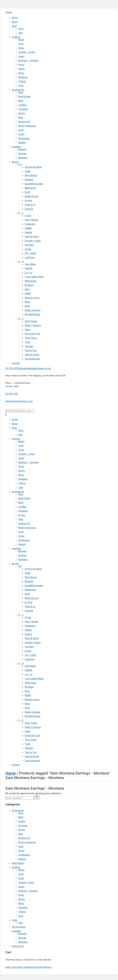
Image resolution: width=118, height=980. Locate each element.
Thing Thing (31, 338)
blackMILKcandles (34, 184)
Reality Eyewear (33, 310)
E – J (21, 213)
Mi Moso (29, 285)
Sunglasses (24, 138)
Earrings (22, 154)
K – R (21, 262)
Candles (22, 105)
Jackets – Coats (27, 52)
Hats (21, 117)
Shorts (22, 69)
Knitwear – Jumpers (28, 61)
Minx (27, 289)
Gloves (22, 113)
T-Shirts (22, 81)
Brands (15, 162)
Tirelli (27, 342)
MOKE (28, 294)
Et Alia (28, 216)
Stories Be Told (32, 334)
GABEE (28, 228)
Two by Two (31, 350)
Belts (21, 101)
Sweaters (23, 77)
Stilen (28, 330)
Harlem (28, 232)
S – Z (21, 319)
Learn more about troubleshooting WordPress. (29, 967)
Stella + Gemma (33, 325)
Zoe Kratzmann (32, 359)
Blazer (21, 40)
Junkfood (29, 257)
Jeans (21, 56)
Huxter (28, 249)
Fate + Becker (32, 220)
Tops (21, 86)
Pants (21, 65)
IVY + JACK (30, 253)
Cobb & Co (30, 205)
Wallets (22, 143)
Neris (27, 306)
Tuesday (29, 346)
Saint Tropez (31, 321)
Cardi (21, 44)
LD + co (29, 273)
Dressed (29, 209)
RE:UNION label (32, 314)
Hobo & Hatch (32, 237)
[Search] (37, 797)
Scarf (21, 130)
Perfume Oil (24, 122)
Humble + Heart (33, 241)
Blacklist (29, 180)
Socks (21, 134)
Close (9, 12)
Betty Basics (31, 175)
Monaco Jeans (32, 298)
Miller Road (30, 281)
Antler (28, 171)
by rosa (28, 201)
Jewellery (17, 147)
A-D (20, 164)
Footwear (23, 109)
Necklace (23, 158)
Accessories (18, 90)
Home (15, 18)
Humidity (29, 245)
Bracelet (22, 149)
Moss (28, 302)
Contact (16, 363)
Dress (21, 48)
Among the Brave (33, 167)
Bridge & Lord (32, 196)
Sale (20, 33)
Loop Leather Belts (34, 277)
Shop (14, 26)
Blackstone (30, 188)
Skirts (21, 73)
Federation (30, 224)
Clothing (16, 37)
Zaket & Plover (32, 355)
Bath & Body (24, 97)
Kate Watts (30, 264)
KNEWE (29, 268)
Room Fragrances (27, 126)
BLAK (27, 192)
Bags (21, 92)
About (15, 22)
